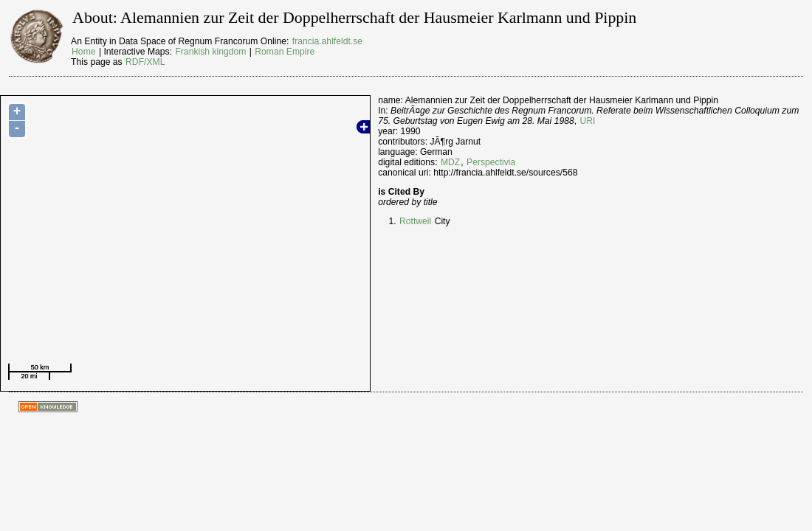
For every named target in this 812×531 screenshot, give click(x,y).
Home (83, 52)
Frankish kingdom (210, 52)
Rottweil (415, 221)
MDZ (450, 162)
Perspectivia (491, 162)
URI (588, 121)
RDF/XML (145, 62)
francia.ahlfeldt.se (327, 41)
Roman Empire (285, 52)
